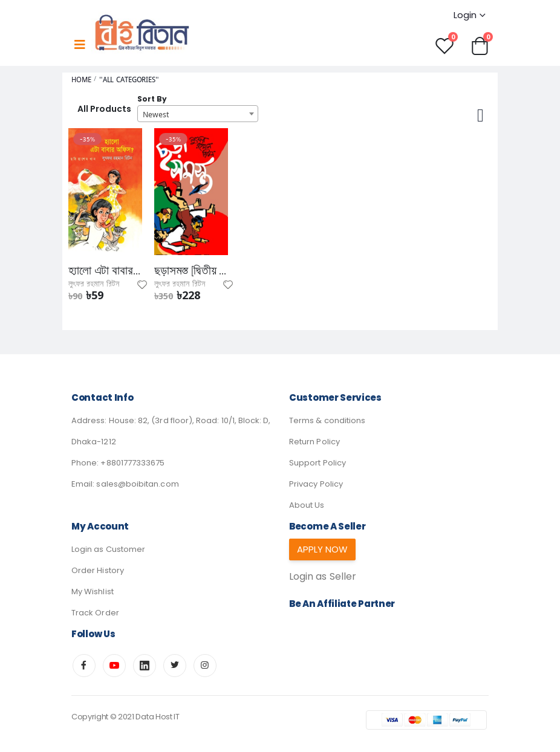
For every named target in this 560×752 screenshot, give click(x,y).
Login (465, 15)
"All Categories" (129, 80)
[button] (480, 45)
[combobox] (198, 114)
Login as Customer (108, 549)
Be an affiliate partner (343, 605)
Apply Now (323, 549)
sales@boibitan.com (137, 484)
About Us (307, 505)
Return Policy (314, 442)
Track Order (95, 613)
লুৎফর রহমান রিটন (94, 284)
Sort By (152, 99)
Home (81, 80)
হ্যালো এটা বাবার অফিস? (105, 271)
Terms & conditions (327, 420)
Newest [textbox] (156, 114)
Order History (98, 570)
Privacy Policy (316, 484)
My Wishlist (93, 592)
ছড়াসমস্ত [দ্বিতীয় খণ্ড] (191, 271)
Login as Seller (323, 578)
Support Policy (317, 463)
